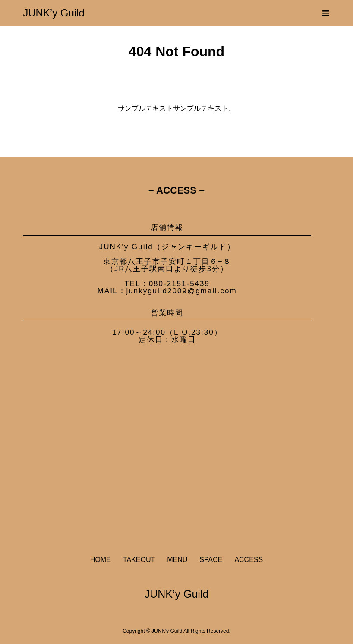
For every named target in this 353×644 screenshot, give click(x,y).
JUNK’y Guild (54, 13)
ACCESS (249, 560)
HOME (101, 560)
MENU (177, 560)
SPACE (211, 560)
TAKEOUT (139, 560)
